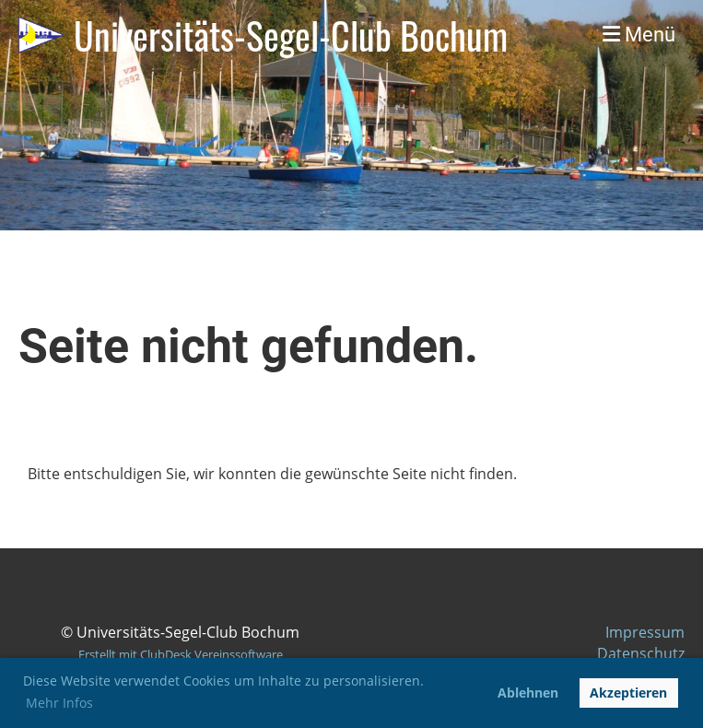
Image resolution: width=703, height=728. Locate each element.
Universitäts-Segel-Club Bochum (291, 35)
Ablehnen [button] (528, 693)
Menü (639, 35)
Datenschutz (641, 653)
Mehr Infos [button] (59, 703)
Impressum (645, 632)
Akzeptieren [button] (628, 693)
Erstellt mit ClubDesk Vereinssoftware (181, 654)
